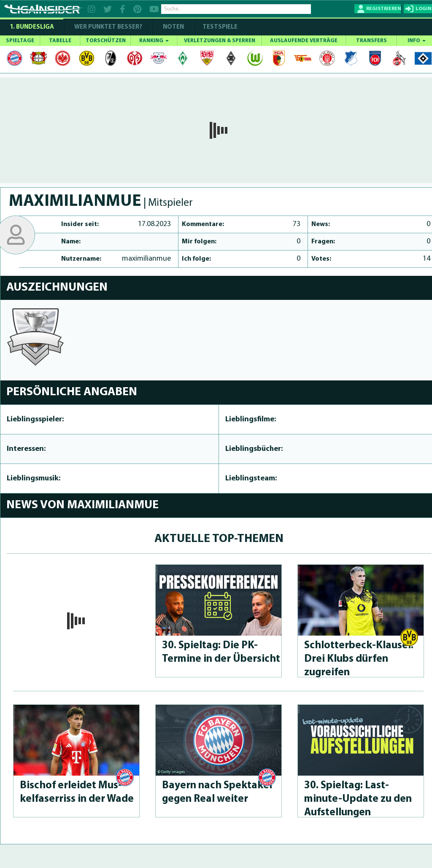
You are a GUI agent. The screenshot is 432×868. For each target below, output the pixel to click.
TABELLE (60, 41)
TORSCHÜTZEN (106, 41)
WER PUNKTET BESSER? (108, 27)
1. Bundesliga (32, 27)
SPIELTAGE (20, 41)
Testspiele (219, 27)
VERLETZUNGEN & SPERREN (220, 41)
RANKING (154, 41)
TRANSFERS (371, 41)
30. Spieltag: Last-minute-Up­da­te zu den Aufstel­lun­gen (358, 799)
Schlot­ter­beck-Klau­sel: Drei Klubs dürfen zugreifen (359, 659)
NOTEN (173, 27)
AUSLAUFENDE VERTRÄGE (304, 41)
